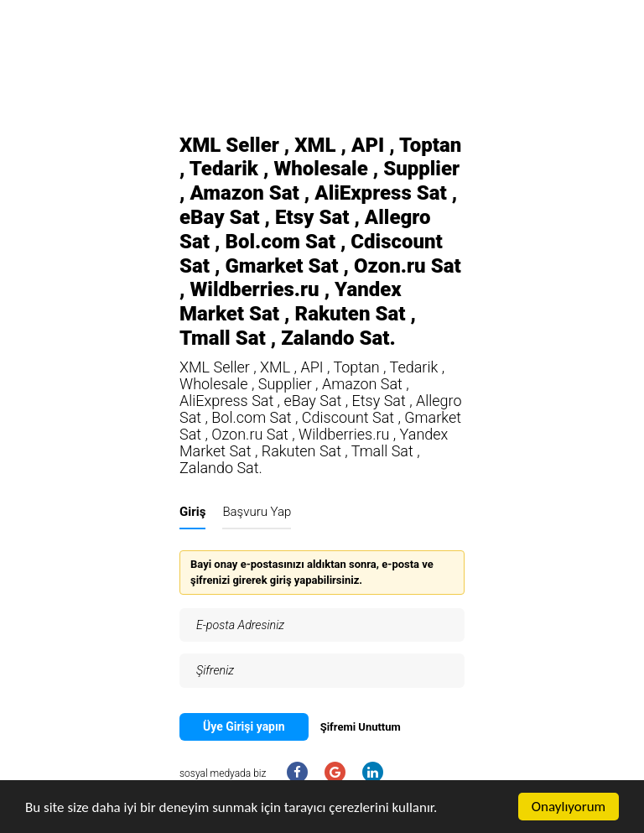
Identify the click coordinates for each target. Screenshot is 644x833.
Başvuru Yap (257, 512)
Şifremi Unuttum (361, 727)
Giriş (192, 512)
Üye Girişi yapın (244, 726)
